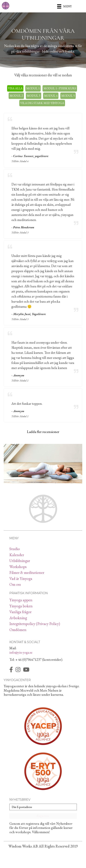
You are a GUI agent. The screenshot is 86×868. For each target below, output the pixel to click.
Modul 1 (33, 88)
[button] (43, 816)
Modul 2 (16, 96)
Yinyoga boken (21, 606)
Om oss (15, 584)
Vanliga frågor (20, 612)
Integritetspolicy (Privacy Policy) (35, 624)
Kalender (17, 555)
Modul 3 (34, 96)
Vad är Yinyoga (21, 578)
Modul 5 (68, 96)
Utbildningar (20, 561)
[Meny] (64, 6)
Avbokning (18, 618)
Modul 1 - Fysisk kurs (60, 88)
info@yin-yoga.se (21, 652)
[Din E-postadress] (43, 807)
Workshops (18, 567)
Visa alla (15, 88)
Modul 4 (51, 96)
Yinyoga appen (21, 600)
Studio (15, 549)
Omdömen (18, 630)
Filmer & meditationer (27, 572)
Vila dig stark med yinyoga (42, 103)
